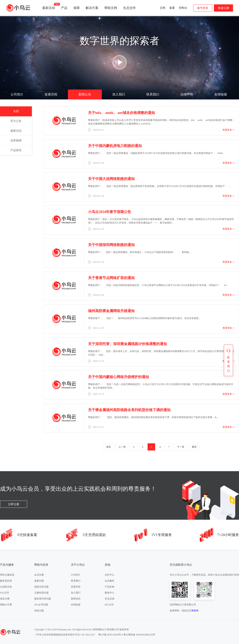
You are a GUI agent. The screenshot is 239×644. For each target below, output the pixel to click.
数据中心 (110, 593)
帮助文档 (111, 8)
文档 (163, 8)
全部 (16, 111)
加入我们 (119, 94)
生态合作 (129, 8)
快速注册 (223, 8)
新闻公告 (85, 94)
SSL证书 (4, 593)
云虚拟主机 (6, 587)
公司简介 (17, 94)
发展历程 (51, 94)
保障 (76, 8)
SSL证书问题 (41, 605)
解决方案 (92, 8)
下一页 (181, 447)
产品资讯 (16, 150)
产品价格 (110, 587)
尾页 (194, 447)
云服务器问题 (41, 593)
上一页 (122, 447)
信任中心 (110, 575)
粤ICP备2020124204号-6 (111, 635)
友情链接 (221, 94)
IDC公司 (109, 605)
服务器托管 (6, 581)
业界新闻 (16, 141)
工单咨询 (194, 611)
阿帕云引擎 (6, 605)
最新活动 (49, 6)
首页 (109, 447)
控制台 (183, 8)
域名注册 (5, 599)
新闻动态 (76, 599)
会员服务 (110, 581)
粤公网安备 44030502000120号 (139, 635)
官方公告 (16, 121)
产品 (64, 8)
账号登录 (203, 8)
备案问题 (39, 581)
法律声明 (187, 94)
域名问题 (39, 611)
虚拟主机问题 (41, 587)
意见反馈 (110, 599)
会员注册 (39, 575)
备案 (172, 8)
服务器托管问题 (43, 599)
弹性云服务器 (7, 575)
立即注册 (14, 504)
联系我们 (153, 94)
